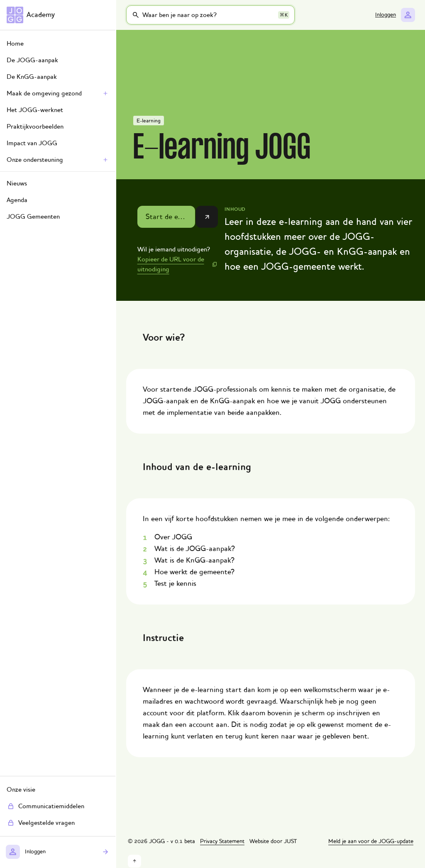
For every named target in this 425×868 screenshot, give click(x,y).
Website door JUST (273, 841)
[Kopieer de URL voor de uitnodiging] (178, 264)
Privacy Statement (222, 841)
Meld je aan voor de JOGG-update (371, 841)
